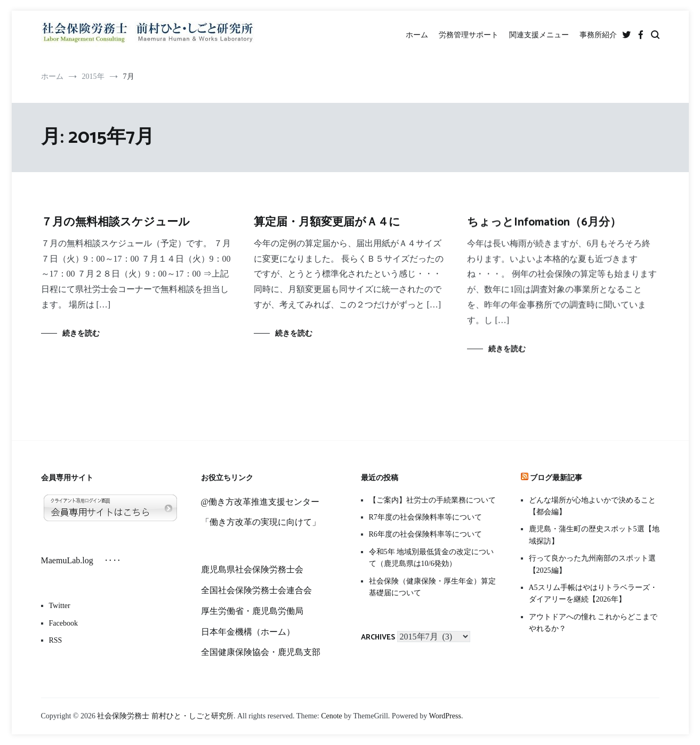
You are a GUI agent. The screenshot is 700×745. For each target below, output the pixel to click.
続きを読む (81, 333)
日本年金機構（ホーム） (248, 632)
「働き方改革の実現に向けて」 (261, 522)
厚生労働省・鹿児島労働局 (252, 611)
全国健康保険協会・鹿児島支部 (261, 652)
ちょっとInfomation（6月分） (544, 225)
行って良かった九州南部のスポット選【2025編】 (592, 564)
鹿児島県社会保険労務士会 (252, 569)
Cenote (332, 716)
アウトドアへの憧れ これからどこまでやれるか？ (593, 623)
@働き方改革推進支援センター (260, 502)
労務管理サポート (469, 35)
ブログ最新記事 (556, 478)
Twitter (60, 606)
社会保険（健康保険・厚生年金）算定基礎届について (432, 587)
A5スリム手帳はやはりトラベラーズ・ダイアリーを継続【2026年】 (593, 593)
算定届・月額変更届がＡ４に (327, 223)
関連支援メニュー (539, 35)
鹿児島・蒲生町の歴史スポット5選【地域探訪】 (594, 535)
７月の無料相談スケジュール (115, 222)
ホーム (417, 35)
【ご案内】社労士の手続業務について (432, 500)
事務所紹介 (598, 35)
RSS (56, 640)
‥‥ (111, 560)
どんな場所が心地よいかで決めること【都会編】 (592, 506)
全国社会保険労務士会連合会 (256, 590)
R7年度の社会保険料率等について (425, 517)
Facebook (63, 623)
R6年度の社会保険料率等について (425, 534)
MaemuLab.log (71, 560)
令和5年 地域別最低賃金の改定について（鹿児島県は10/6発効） (432, 558)
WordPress (445, 716)
